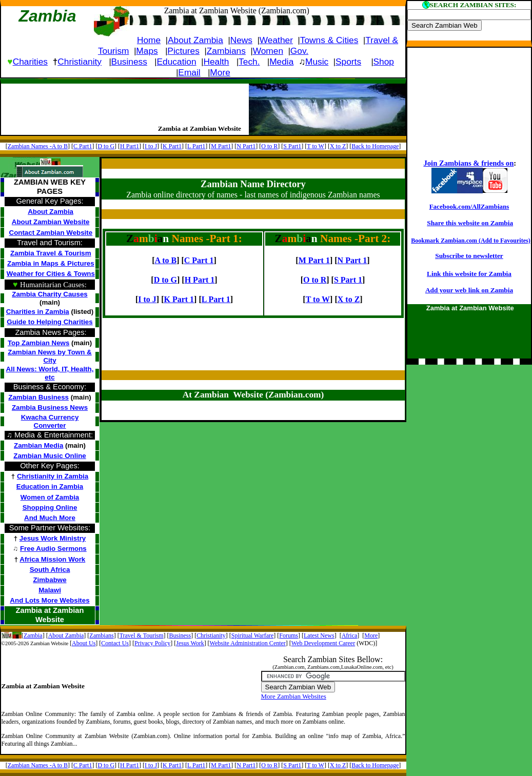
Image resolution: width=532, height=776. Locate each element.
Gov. (299, 51)
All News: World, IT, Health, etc (50, 373)
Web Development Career (323, 643)
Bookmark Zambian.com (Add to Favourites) (470, 241)
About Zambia (195, 40)
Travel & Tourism (142, 635)
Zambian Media (38, 445)
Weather (276, 40)
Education (177, 62)
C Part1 (83, 146)
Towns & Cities (329, 40)
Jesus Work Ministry (53, 538)
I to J (151, 146)
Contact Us (115, 643)
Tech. (249, 62)
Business (129, 62)
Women (268, 51)
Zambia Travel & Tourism (51, 253)
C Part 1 (199, 260)
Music (317, 62)
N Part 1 (352, 260)
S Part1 (292, 146)
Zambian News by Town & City (50, 356)
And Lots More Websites (50, 600)
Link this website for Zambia (469, 274)
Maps (147, 51)
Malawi (50, 590)
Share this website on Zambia (470, 223)
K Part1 (172, 146)
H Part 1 (200, 280)
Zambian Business (38, 397)
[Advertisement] (121, 101)
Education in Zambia (50, 486)
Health (216, 62)
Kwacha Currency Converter (50, 421)
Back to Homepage (375, 146)
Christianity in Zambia (53, 476)
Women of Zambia (50, 497)
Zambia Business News (50, 407)
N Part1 (246, 146)
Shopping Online (50, 508)
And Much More (50, 518)
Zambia (33, 635)
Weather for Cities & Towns (51, 274)
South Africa (50, 570)
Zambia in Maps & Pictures (51, 263)
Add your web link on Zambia (469, 290)
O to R (269, 146)
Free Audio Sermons (53, 549)
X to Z (338, 146)
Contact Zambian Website (51, 233)
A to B (165, 260)
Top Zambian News (38, 343)
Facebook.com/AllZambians (469, 206)
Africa (350, 635)
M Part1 (221, 146)
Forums (289, 635)
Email (189, 72)
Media (281, 62)
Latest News (319, 635)
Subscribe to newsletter (469, 256)
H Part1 (130, 146)
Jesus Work (190, 643)
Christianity (80, 62)
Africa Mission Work (52, 559)
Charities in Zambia (38, 312)
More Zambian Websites (294, 696)
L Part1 (196, 146)
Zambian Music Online (50, 456)
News (241, 40)
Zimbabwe (50, 580)
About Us (84, 643)
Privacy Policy (152, 643)
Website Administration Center (248, 643)
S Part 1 (348, 280)
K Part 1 (179, 299)
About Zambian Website (51, 222)
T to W (316, 146)
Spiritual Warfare (252, 635)
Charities (30, 62)
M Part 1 (314, 260)
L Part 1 (216, 299)
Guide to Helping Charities (50, 322)
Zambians (226, 51)
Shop (384, 62)
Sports (348, 62)
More (220, 72)
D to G (106, 146)
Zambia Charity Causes (50, 294)
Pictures (183, 51)
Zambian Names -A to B (38, 146)
